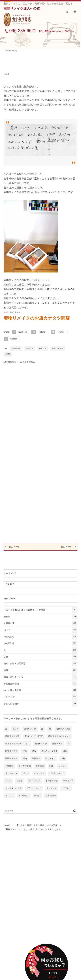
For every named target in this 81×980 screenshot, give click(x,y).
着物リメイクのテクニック (17, 744)
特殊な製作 (40, 637)
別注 (51, 766)
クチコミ (30, 349)
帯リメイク (50, 759)
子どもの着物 (25, 766)
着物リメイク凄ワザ (34, 736)
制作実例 (40, 766)
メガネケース (11, 773)
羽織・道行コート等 (40, 677)
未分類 (40, 617)
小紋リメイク (58, 349)
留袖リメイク (11, 751)
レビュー (43, 349)
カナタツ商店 (29, 362)
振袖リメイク (11, 759)
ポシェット (39, 773)
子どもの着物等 (40, 704)
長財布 (8, 354)
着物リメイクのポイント (59, 736)
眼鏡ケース (57, 744)
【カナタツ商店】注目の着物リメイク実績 (40, 610)
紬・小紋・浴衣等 (40, 690)
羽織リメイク (30, 729)
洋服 (40, 670)
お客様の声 (16, 349)
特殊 (25, 751)
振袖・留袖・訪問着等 (40, 664)
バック (20, 781)
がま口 (37, 796)
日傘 (40, 657)
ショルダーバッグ (13, 788)
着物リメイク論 (63, 729)
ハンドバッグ (34, 781)
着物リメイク (41, 744)
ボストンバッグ (57, 773)
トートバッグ (52, 781)
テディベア (68, 781)
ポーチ (26, 773)
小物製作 (9, 766)
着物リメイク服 (12, 736)
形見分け (36, 759)
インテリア (40, 697)
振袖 (25, 759)
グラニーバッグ (34, 788)
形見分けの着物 (40, 684)
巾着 (63, 759)
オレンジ (9, 796)
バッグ (40, 630)
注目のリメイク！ (49, 751)
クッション (52, 788)
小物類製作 (40, 643)
